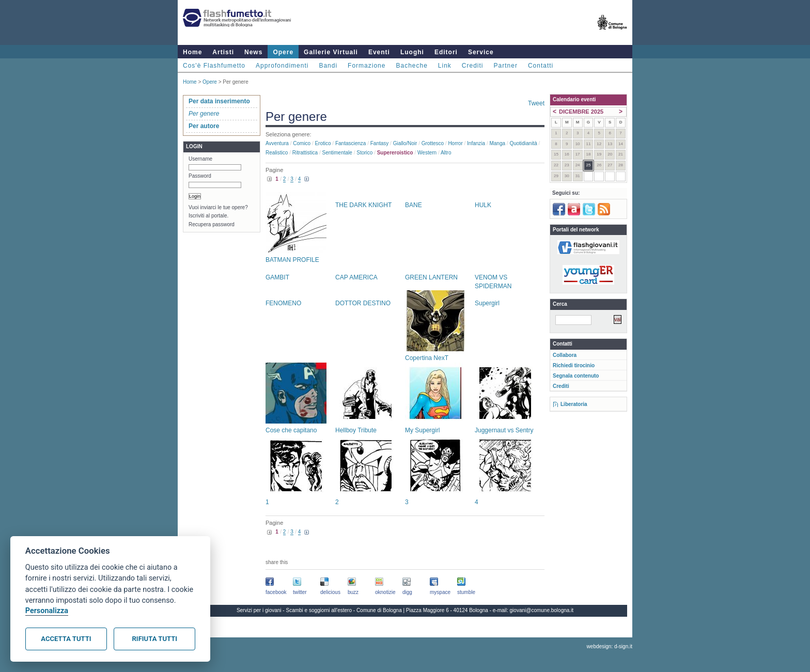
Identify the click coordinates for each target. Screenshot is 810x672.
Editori (446, 52)
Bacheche (411, 66)
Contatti (541, 66)
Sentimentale (337, 153)
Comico (302, 143)
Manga (497, 143)
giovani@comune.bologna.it (542, 610)
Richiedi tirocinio (574, 365)
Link (445, 66)
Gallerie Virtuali (331, 52)
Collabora (565, 355)
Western (427, 153)
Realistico (277, 153)
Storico (364, 153)
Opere (283, 52)
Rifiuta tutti (155, 639)
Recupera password (212, 224)
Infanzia (476, 143)
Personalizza (47, 611)
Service (481, 52)
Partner (506, 66)
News (253, 52)
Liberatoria (574, 404)
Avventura (277, 143)
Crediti (473, 66)
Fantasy (380, 143)
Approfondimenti (282, 66)
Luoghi (412, 52)
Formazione (367, 66)
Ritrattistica (305, 153)
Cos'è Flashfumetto (214, 66)
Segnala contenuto (576, 376)
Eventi (379, 52)
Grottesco (433, 143)
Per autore (204, 126)
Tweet (536, 103)
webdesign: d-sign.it (610, 646)
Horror (455, 143)
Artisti (223, 52)
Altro (446, 153)
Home (192, 52)
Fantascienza (351, 143)
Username (200, 159)
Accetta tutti (66, 639)
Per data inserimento (219, 101)
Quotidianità (523, 143)
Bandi (328, 66)
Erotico (323, 143)
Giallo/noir (405, 143)
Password (200, 176)
